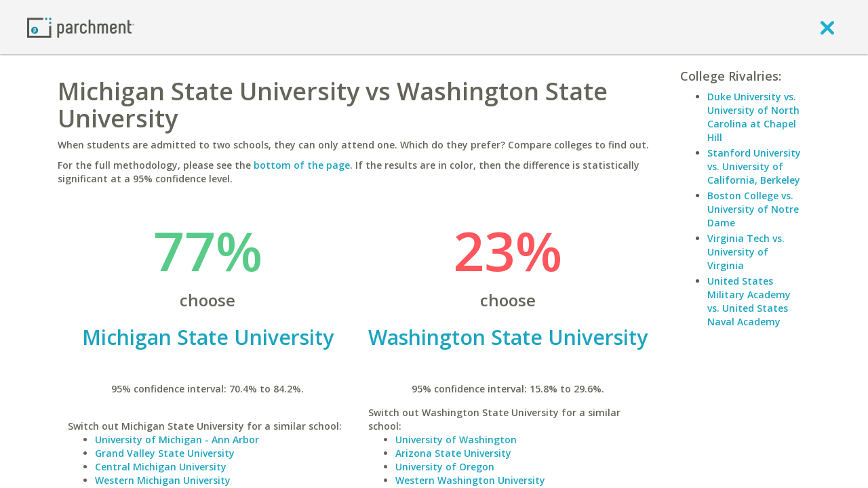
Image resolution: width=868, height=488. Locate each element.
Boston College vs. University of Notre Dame (753, 209)
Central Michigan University (161, 467)
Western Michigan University (163, 480)
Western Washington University (470, 480)
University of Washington (456, 440)
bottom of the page (302, 165)
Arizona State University (453, 453)
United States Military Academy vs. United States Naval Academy (749, 301)
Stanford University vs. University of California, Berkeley (754, 166)
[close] (827, 27)
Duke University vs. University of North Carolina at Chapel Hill (753, 117)
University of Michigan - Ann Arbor (177, 440)
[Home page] (81, 27)
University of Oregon (445, 467)
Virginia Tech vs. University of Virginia (746, 252)
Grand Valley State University (165, 453)
